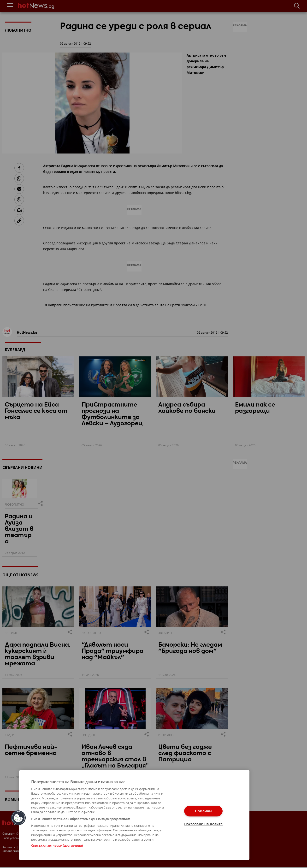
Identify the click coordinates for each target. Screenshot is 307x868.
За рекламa (28, 847)
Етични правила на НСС (82, 847)
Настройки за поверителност (23, 851)
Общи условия (50, 847)
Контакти (9, 847)
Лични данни (112, 847)
